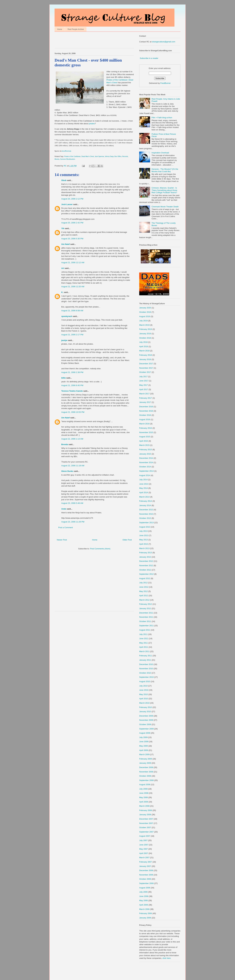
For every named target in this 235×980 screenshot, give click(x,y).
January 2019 (145, 334)
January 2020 (145, 308)
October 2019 (145, 312)
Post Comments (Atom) (100, 549)
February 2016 (146, 428)
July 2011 (143, 634)
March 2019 (144, 325)
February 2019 (146, 329)
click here (167, 958)
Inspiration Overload (160, 153)
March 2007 (144, 857)
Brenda (65, 444)
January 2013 (145, 557)
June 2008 (144, 793)
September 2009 (146, 729)
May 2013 (144, 540)
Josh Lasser (67, 204)
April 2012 (144, 596)
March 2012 (144, 600)
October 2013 (145, 518)
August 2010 (145, 681)
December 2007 (146, 819)
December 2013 (146, 510)
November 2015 (146, 432)
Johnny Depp (109, 156)
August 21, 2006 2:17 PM (72, 335)
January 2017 (145, 402)
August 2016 (145, 419)
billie (64, 378)
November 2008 (146, 772)
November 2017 (146, 368)
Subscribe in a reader (149, 58)
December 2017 (146, 364)
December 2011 (146, 613)
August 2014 (145, 475)
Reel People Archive (76, 29)
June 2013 (144, 535)
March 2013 (144, 548)
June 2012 (144, 587)
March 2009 (144, 754)
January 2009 (145, 763)
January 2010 (145, 711)
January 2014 (145, 505)
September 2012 (146, 574)
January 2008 (145, 815)
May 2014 (144, 488)
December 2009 (146, 716)
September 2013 (146, 523)
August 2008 (145, 784)
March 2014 (144, 497)
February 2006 (146, 913)
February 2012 (146, 604)
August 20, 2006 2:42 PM (72, 223)
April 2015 (144, 441)
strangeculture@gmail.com (164, 42)
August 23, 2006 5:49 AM (72, 503)
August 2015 (145, 437)
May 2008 (144, 797)
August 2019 (145, 316)
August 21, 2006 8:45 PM (72, 385)
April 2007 (144, 853)
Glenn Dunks (67, 471)
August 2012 (145, 578)
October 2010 (145, 673)
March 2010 (144, 703)
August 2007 (145, 836)
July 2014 (143, 480)
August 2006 (145, 888)
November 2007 (146, 823)
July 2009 (143, 737)
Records (125, 156)
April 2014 (144, 492)
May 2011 (144, 643)
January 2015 (145, 454)
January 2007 (145, 866)
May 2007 (144, 849)
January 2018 (145, 359)
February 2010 (146, 707)
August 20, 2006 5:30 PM (72, 239)
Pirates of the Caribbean (72, 156)
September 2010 (146, 677)
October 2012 (145, 570)
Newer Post (62, 540)
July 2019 (143, 321)
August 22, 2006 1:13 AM (72, 439)
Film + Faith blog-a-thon (162, 118)
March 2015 (144, 445)
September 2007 (146, 832)
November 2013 (146, 514)
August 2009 (145, 733)
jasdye (64, 340)
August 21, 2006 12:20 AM (73, 287)
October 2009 (145, 724)
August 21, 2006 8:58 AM (72, 311)
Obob (64, 180)
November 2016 (146, 411)
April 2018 (144, 346)
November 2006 (146, 875)
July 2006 (143, 892)
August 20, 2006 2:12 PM (72, 199)
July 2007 (143, 840)
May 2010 (144, 694)
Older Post (127, 540)
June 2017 (144, 381)
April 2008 (144, 802)
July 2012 (143, 583)
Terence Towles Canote (72, 391)
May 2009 (144, 746)
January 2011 (145, 660)
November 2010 (146, 669)
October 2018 (145, 338)
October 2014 (145, 467)
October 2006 (145, 879)
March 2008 (144, 806)
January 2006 (145, 918)
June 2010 (144, 690)
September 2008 (146, 780)
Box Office (118, 156)
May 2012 (144, 591)
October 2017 (145, 372)
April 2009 (144, 750)
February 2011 (146, 656)
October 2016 (145, 415)
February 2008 (146, 810)
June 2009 (144, 742)
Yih (63, 228)
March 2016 (144, 424)
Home (60, 29)
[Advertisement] (90, 41)
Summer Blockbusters (68, 159)
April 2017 (144, 389)
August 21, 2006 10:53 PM (73, 412)
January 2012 (145, 608)
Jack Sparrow (99, 156)
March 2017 (144, 394)
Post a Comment (66, 527)
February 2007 (146, 862)
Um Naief (65, 244)
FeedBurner (166, 83)
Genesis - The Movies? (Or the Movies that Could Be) (165, 170)
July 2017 (143, 377)
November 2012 (146, 565)
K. (62, 292)
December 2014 (146, 458)
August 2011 (145, 630)
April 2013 (144, 544)
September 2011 (146, 626)
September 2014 (146, 471)
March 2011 (144, 651)
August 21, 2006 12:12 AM (73, 262)
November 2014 (146, 462)
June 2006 (144, 896)
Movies (57, 159)
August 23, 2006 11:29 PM (73, 522)
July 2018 (143, 342)
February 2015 (146, 450)
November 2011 (146, 617)
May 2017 (144, 385)
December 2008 (146, 767)
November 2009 (146, 720)
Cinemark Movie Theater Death (165, 207)
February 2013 (146, 553)
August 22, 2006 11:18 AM (73, 466)
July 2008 (143, 789)
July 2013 (143, 531)
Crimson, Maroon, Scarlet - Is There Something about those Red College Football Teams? (164, 190)
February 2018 (146, 355)
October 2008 (145, 776)
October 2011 (145, 621)
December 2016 (146, 407)
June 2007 (144, 845)
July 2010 (143, 686)
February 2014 (146, 501)
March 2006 (144, 909)
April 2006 (144, 905)
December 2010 (146, 664)
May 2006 (144, 900)
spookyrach (67, 316)
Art (63, 268)
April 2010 (144, 699)
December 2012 (146, 561)
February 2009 (146, 759)
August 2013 (145, 527)
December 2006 (146, 870)
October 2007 (145, 827)
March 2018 (144, 351)
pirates (92, 124)
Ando (64, 509)
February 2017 (146, 398)
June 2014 (144, 484)
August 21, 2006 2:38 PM (72, 372)
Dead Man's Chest (88, 156)
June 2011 (144, 638)
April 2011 (144, 647)
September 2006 (146, 883)
